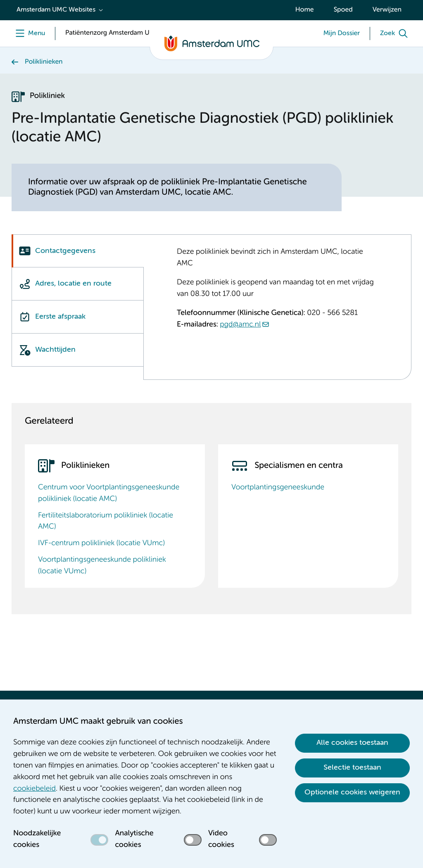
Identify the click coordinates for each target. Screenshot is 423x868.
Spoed (343, 10)
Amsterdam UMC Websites (56, 10)
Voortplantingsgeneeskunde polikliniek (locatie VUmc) (102, 566)
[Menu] (28, 33)
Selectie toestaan (352, 768)
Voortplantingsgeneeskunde (278, 488)
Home (305, 10)
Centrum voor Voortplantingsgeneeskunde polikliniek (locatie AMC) (109, 494)
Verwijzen (387, 10)
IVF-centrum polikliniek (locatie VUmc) (101, 544)
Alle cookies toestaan (352, 743)
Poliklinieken (44, 62)
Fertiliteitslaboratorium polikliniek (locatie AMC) (106, 522)
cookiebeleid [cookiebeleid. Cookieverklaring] (34, 789)
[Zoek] (396, 33)
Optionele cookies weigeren (352, 792)
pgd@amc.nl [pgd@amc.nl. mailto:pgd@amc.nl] (240, 325)
